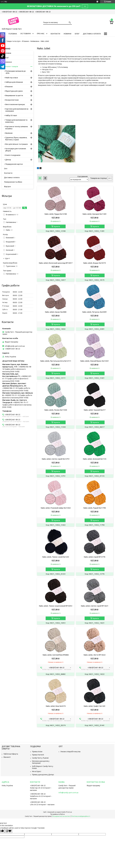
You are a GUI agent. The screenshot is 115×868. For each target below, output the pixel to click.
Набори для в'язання (14, 82)
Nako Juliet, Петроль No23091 (95, 312)
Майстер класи (12, 78)
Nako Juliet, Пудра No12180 (56, 214)
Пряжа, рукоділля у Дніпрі (43, 775)
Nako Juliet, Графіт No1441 (95, 706)
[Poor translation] (9, 831)
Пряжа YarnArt (38, 755)
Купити (57, 226)
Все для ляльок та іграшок (17, 144)
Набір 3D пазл (11, 115)
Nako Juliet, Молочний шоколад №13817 (56, 263)
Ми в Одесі (37, 771)
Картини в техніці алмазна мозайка (16, 128)
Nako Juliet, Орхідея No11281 (95, 214)
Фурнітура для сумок (14, 91)
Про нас (41, 34)
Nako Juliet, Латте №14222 (95, 655)
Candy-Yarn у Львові (40, 758)
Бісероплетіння (12, 100)
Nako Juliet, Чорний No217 (95, 410)
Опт (6, 169)
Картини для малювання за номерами (17, 110)
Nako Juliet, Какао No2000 (56, 312)
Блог (77, 34)
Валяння (9, 133)
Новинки (8, 62)
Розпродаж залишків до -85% (15, 72)
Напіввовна (35, 41)
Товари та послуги (13, 41)
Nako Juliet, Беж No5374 (56, 706)
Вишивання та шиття (14, 95)
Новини (67, 34)
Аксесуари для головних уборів (16, 150)
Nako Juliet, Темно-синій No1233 (56, 557)
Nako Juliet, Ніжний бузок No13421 (95, 361)
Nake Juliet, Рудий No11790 (95, 508)
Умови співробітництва (70, 752)
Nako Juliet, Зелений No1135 (95, 459)
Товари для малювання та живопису (16, 121)
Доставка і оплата (92, 34)
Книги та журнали (13, 155)
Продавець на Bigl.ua (57, 814)
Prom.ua (69, 812)
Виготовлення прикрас (15, 104)
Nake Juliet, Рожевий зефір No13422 (56, 508)
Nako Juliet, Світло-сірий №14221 (95, 606)
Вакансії (7, 757)
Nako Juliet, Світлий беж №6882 (56, 655)
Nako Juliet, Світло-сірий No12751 (56, 459)
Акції (6, 58)
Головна (13, 34)
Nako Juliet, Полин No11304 (56, 410)
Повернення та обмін (13, 182)
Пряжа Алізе (37, 752)
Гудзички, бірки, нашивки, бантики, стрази (16, 139)
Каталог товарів (11, 66)
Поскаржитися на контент (61, 816)
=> (85, 6)
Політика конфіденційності (81, 816)
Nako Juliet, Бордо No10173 (95, 263)
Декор (8, 160)
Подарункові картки (14, 164)
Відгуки (7, 186)
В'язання (25, 41)
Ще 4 (7, 258)
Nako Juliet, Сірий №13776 (95, 557)
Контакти (55, 34)
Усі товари (26, 34)
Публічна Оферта (11, 754)
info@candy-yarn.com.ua (15, 346)
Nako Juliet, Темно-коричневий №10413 (56, 606)
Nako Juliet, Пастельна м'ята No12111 (56, 361)
